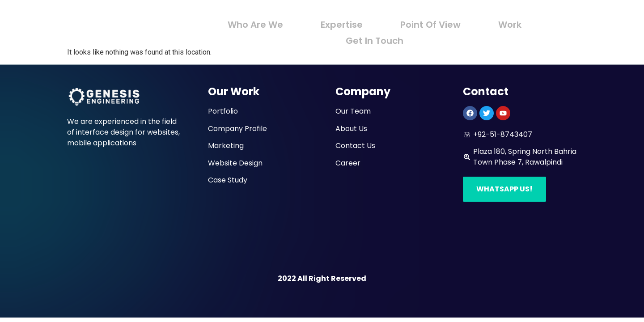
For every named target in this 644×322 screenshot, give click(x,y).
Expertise (344, 23)
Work (504, 23)
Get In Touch (375, 37)
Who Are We (262, 23)
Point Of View (429, 23)
